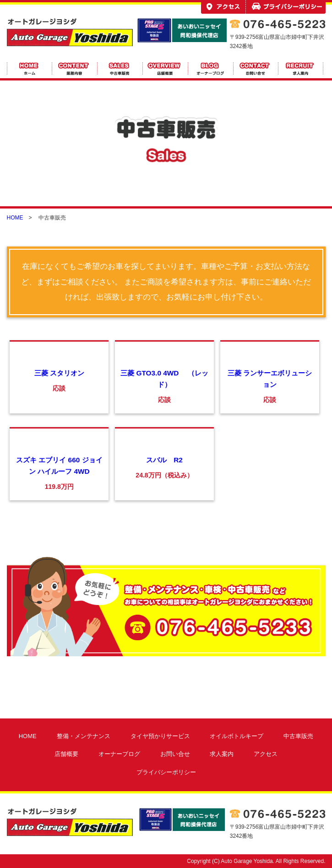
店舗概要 (66, 754)
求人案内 (222, 754)
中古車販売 (298, 736)
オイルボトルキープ (237, 736)
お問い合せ (175, 754)
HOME (15, 218)
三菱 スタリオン (59, 373)
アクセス (266, 754)
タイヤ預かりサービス (160, 736)
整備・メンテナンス (84, 736)
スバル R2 (164, 460)
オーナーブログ (119, 754)
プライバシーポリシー (166, 772)
